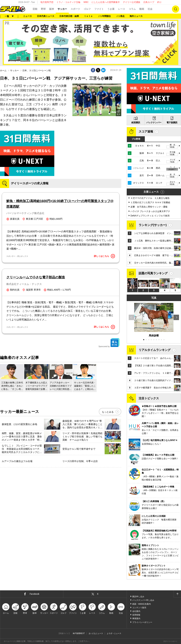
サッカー (62, 9)
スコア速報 (146, 132)
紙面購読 (136, 123)
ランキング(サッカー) (153, 225)
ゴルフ (87, 9)
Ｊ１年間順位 (104, 16)
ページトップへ (177, 594)
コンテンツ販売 (139, 608)
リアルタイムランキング (155, 350)
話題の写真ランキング (153, 273)
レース (122, 9)
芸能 (35, 9)
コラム (132, 9)
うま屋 (111, 9)
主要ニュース (151, 192)
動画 (142, 9)
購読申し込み (138, 597)
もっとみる (108, 412)
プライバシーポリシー (142, 622)
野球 (43, 9)
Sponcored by (109, 343)
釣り (159, 2)
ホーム (3, 71)
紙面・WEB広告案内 (142, 604)
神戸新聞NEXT (79, 633)
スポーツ (75, 9)
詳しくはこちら (104, 256)
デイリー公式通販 (132, 2)
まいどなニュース (96, 633)
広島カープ (149, 2)
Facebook (34, 594)
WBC (86, 2)
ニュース (28, 16)
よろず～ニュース (114, 633)
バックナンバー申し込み (143, 600)
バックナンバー (154, 123)
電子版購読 (172, 123)
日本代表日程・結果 (69, 16)
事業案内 (136, 618)
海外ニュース (136, 16)
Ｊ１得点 (120, 16)
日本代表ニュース (46, 16)
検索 (176, 9)
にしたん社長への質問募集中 (106, 2)
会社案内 (136, 611)
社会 (150, 9)
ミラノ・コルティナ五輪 (68, 2)
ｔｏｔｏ (88, 16)
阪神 (52, 9)
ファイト (99, 9)
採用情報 (136, 615)
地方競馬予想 (47, 2)
